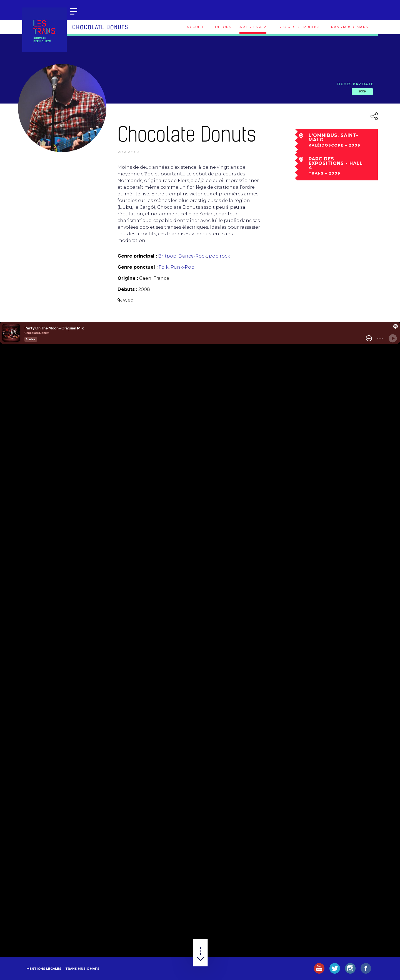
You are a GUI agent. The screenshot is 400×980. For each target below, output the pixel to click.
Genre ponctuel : (137, 267)
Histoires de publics (298, 27)
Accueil (195, 27)
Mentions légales (44, 969)
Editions (222, 27)
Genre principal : (137, 256)
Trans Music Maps (348, 27)
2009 (362, 91)
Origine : (128, 278)
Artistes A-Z (253, 27)
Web (128, 300)
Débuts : (127, 289)
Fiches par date (355, 84)
